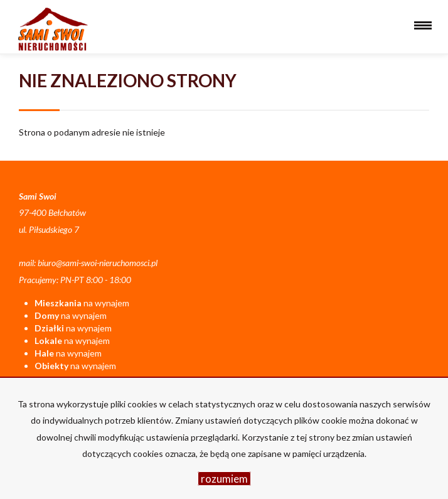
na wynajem (82, 303)
